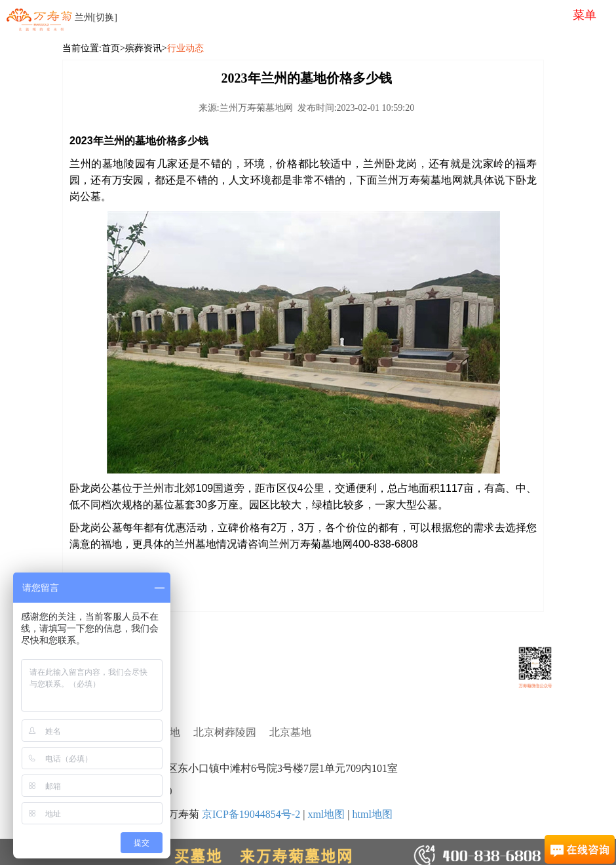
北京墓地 (290, 732)
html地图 (372, 814)
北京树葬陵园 (225, 732)
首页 (111, 48)
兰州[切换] (96, 17)
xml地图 (326, 814)
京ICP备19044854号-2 (251, 814)
